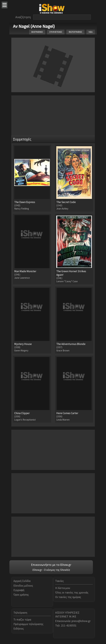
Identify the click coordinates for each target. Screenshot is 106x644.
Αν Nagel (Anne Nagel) (34, 26)
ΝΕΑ (91, 32)
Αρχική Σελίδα (22, 581)
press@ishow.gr (81, 621)
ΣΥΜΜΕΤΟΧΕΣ (56, 32)
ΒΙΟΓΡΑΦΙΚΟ (37, 32)
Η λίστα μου (63, 588)
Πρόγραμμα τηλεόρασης (28, 624)
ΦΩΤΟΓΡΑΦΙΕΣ (75, 32)
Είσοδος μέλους (23, 586)
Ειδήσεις (19, 628)
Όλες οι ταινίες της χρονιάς (72, 592)
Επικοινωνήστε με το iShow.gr (51, 565)
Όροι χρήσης (21, 595)
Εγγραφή (19, 590)
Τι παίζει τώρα (22, 619)
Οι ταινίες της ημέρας (68, 597)
